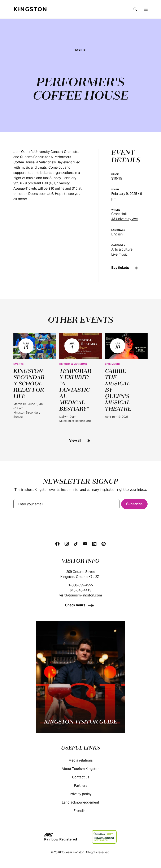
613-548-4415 (80, 590)
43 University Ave (125, 219)
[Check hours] (80, 605)
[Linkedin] (94, 544)
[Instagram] (67, 544)
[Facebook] (57, 544)
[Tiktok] (76, 544)
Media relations (85, 760)
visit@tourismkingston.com (81, 595)
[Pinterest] (104, 544)
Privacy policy (85, 794)
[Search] (135, 9)
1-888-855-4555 (81, 585)
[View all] (80, 441)
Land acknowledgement (85, 802)
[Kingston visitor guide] (80, 677)
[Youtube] (85, 544)
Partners (85, 786)
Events (80, 50)
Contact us (85, 777)
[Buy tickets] (125, 268)
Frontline (85, 811)
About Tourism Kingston (85, 769)
